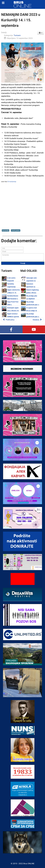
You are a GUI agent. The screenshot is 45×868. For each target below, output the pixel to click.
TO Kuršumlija (12, 182)
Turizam (17, 35)
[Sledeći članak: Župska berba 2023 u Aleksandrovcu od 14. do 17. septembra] (37, 320)
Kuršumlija (6, 230)
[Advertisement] (22, 206)
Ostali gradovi (16, 230)
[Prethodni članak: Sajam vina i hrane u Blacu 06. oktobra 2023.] (9, 320)
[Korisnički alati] (41, 33)
